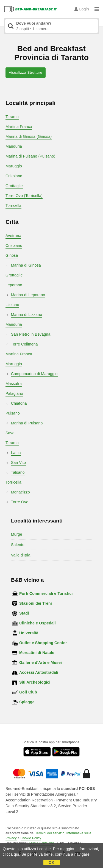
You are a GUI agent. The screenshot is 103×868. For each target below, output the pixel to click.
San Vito (18, 462)
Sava (10, 433)
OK (51, 863)
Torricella (13, 205)
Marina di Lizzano (27, 315)
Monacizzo (20, 492)
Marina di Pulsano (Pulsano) (30, 156)
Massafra (14, 384)
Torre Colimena (24, 344)
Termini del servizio (50, 833)
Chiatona (19, 403)
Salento (18, 545)
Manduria (14, 146)
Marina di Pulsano (27, 423)
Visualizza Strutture (26, 72)
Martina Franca (19, 127)
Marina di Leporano (28, 295)
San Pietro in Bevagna (31, 334)
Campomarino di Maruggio (34, 374)
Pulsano (13, 413)
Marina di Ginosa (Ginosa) (29, 136)
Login (82, 9)
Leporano (14, 285)
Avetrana (13, 236)
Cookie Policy (31, 838)
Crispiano (14, 176)
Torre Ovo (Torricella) (24, 196)
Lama (16, 453)
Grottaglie (14, 186)
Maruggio (14, 166)
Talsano (18, 472)
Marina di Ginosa (26, 265)
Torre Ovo (20, 502)
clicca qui (11, 854)
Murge (17, 534)
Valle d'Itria (21, 555)
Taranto (12, 117)
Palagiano (14, 393)
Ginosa (12, 255)
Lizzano (12, 305)
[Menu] (97, 9)
